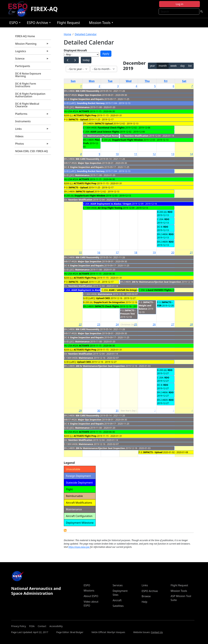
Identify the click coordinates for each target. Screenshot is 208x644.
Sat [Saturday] (184, 81)
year (152, 66)
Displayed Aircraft (75, 50)
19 (154, 253)
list (190, 66)
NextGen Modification (136, 136)
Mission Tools (100, 23)
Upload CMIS (103, 298)
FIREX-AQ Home (25, 36)
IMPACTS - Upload (78, 119)
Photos (32, 144)
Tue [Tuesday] (110, 81)
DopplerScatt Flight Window (127, 140)
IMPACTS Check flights (107, 306)
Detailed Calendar (86, 34)
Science (32, 59)
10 (117, 154)
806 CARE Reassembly (88, 91)
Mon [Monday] (92, 81)
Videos (19, 136)
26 (154, 324)
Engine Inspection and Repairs (87, 99)
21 (191, 253)
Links (32, 130)
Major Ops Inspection (90, 95)
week (174, 66)
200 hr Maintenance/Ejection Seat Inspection (156, 282)
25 (136, 324)
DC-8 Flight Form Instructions (26, 85)
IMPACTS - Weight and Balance (146, 306)
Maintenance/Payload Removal (104, 136)
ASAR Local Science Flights (105, 132)
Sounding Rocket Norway (91, 103)
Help (145, 602)
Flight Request (68, 23)
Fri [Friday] (166, 81)
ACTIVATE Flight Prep (85, 115)
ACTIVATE (84, 111)
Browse (146, 596)
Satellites (118, 606)
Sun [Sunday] (73, 81)
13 (173, 154)
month (163, 66)
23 (99, 324)
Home (68, 34)
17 (117, 253)
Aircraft (117, 600)
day (183, 66)
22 (80, 324)
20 (173, 253)
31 (117, 411)
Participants (23, 66)
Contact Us (157, 632)
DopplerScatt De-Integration (109, 302)
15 (80, 253)
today (86, 60)
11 (136, 154)
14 (191, 154)
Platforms (32, 115)
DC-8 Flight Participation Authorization (30, 95)
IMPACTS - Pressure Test (128, 312)
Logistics (32, 52)
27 (173, 324)
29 (80, 411)
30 (99, 411)
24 (117, 324)
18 (136, 253)
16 (99, 253)
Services (118, 585)
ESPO (14, 23)
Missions (89, 591)
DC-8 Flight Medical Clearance (27, 105)
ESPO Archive (38, 23)
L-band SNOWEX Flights (159, 290)
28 (191, 324)
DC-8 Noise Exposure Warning (28, 75)
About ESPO (91, 596)
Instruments (23, 121)
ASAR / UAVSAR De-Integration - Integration (133, 290)
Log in (179, 4)
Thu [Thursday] (147, 81)
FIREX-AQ (44, 9)
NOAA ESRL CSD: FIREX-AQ (31, 151)
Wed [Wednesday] (129, 81)
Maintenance (82, 107)
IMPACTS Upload (104, 124)
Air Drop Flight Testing (110, 208)
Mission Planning (32, 45)
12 (154, 154)
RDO (170, 212)
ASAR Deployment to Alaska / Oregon (111, 204)
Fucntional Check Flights (111, 128)
